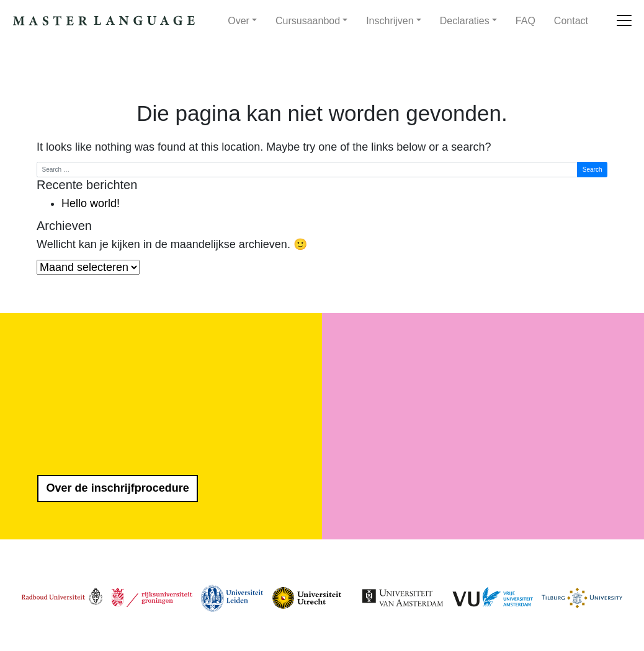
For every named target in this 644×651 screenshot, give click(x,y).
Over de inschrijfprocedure (118, 488)
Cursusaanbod (308, 21)
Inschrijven (390, 21)
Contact (571, 21)
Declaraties (465, 21)
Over (239, 21)
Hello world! (91, 203)
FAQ (525, 21)
